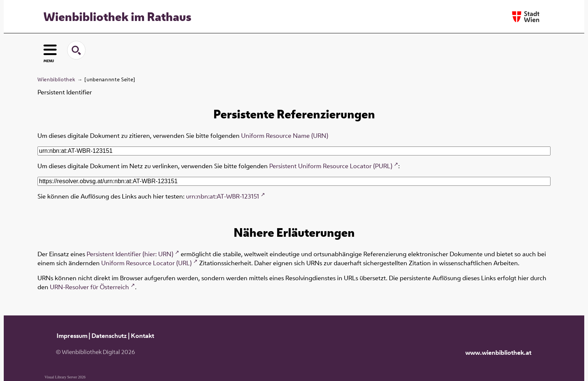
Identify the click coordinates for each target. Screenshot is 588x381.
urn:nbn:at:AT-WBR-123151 (223, 196)
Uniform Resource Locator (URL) (146, 263)
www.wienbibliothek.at (498, 353)
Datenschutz (109, 336)
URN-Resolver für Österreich (89, 287)
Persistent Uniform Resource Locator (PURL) (331, 166)
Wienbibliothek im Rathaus (117, 16)
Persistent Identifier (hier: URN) (130, 254)
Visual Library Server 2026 (65, 377)
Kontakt (142, 336)
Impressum (72, 336)
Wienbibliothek (56, 79)
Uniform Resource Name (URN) (285, 136)
